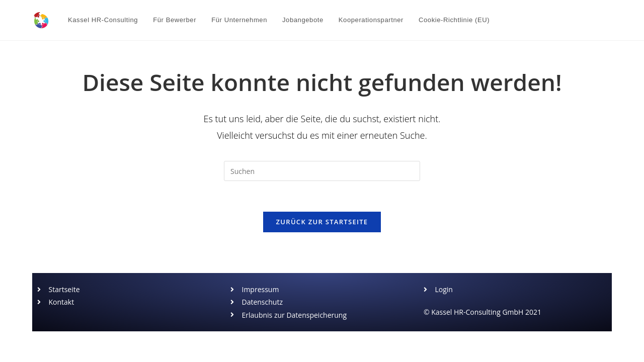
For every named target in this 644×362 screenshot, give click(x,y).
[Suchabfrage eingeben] (322, 171)
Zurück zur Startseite (322, 222)
